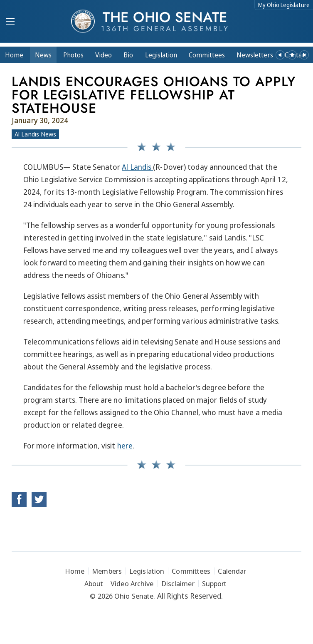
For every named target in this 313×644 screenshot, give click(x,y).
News (43, 55)
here (125, 446)
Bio (128, 55)
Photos (73, 55)
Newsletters (255, 55)
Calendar (232, 571)
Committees (207, 55)
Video (104, 55)
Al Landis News (35, 134)
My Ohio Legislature (284, 5)
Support (214, 583)
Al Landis (137, 167)
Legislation (161, 55)
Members (107, 571)
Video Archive (132, 583)
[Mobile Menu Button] (10, 22)
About (94, 583)
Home (14, 55)
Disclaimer (178, 583)
